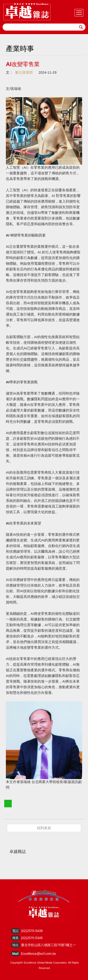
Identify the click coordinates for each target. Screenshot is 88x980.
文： (9, 72)
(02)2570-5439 (32, 931)
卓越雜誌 (18, 852)
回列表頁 (44, 828)
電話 (15, 931)
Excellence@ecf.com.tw (38, 954)
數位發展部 (24, 72)
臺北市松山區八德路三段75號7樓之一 (48, 945)
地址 (15, 945)
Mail (15, 954)
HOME (27, 12)
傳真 (15, 938)
